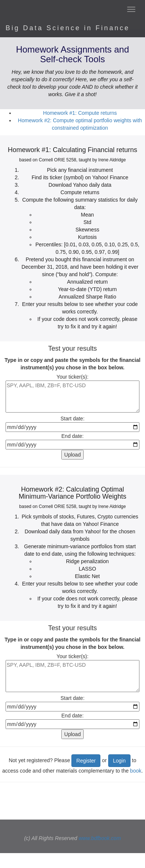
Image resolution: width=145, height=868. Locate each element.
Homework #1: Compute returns (80, 113)
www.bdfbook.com (100, 838)
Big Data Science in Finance (68, 28)
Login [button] (119, 761)
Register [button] (86, 761)
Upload (72, 455)
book (136, 771)
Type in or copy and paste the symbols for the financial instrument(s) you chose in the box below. (72, 364)
